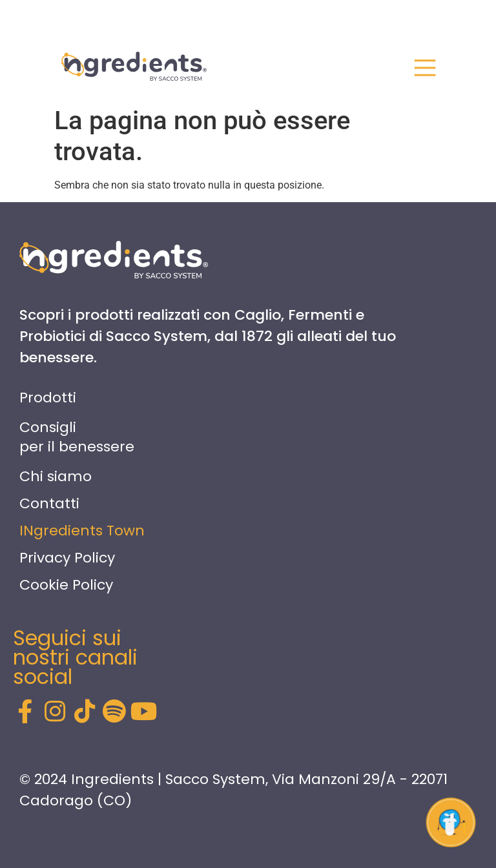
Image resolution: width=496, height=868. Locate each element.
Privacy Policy (67, 558)
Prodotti (48, 398)
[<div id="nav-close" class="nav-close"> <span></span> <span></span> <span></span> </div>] (425, 68)
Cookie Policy (66, 585)
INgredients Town (82, 531)
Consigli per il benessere (77, 437)
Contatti (49, 503)
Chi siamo (56, 476)
